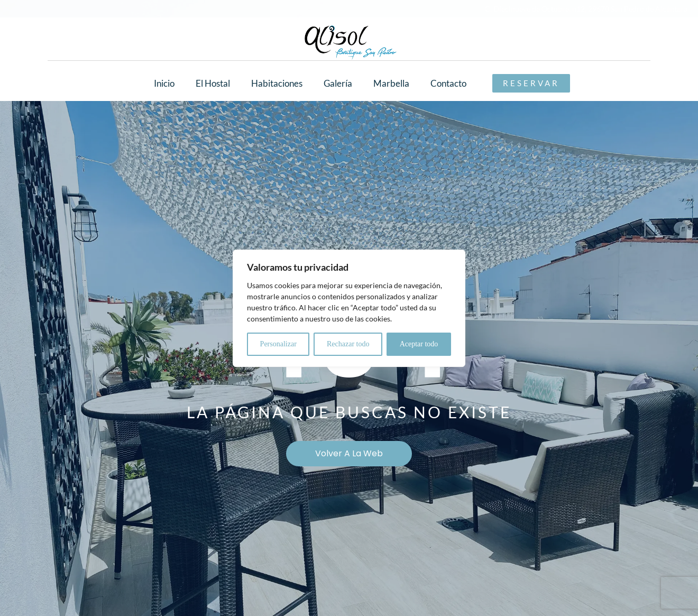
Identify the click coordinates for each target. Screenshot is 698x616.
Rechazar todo (348, 344)
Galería (338, 83)
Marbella (391, 83)
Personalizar (278, 344)
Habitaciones (277, 83)
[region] (349, 308)
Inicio (164, 83)
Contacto (448, 83)
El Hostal (213, 83)
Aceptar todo (419, 344)
